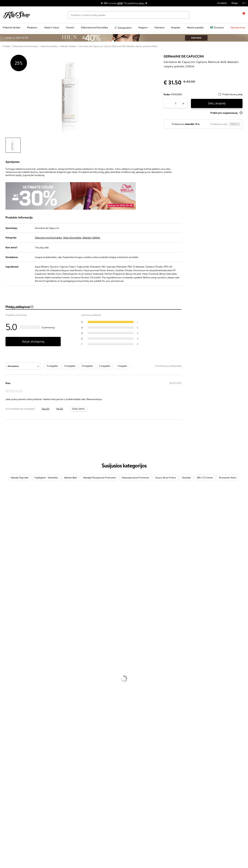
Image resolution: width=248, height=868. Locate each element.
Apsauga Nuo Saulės (10, 691)
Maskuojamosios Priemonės (135, 478)
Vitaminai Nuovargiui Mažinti (15, 734)
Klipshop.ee (92, 796)
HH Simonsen (7, 609)
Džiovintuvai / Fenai (10, 659)
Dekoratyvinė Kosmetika (94, 27)
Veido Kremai (7, 669)
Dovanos (219, 27)
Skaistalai (186, 478)
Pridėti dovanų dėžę (232, 95)
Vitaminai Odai (8, 737)
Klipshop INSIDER (15, 779)
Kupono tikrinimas (55, 786)
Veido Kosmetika (72, 238)
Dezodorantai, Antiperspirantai (16, 687)
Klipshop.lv (92, 789)
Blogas (235, 3)
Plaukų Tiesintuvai (9, 655)
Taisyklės (10, 768)
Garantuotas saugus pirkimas (202, 755)
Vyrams (70, 27)
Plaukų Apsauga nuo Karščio (14, 662)
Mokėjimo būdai (54, 775)
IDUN (3, 619)
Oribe (3, 587)
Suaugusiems (125, 28)
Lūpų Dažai (6, 723)
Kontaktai (222, 3)
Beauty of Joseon (9, 530)
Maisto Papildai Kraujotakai (14, 752)
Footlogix (5, 598)
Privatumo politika (15, 772)
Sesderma (5, 512)
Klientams (52, 764)
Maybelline (6, 527)
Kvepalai (176, 27)
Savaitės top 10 (94, 772)
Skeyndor (5, 573)
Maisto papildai (195, 27)
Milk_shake (6, 498)
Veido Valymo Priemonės (13, 680)
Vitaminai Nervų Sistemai (13, 745)
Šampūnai (5, 641)
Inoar (3, 505)
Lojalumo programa (96, 775)
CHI (2, 602)
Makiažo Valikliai (91, 238)
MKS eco (5, 591)
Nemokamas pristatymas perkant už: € (26, 755)
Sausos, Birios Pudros (166, 478)
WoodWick (6, 537)
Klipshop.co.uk (94, 792)
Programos (93, 764)
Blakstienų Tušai (8, 716)
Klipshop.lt (12, 764)
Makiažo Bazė (71, 478)
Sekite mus (8, 838)
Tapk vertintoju (94, 768)
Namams (159, 27)
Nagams (143, 27)
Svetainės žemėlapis (16, 786)
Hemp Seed (6, 616)
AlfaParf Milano (8, 612)
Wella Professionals (10, 569)
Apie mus (51, 768)
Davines (4, 495)
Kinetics (4, 595)
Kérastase (5, 509)
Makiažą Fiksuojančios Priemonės (99, 478)
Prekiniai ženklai (11, 27)
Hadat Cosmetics (9, 580)
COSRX (4, 545)
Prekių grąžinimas (75, 755)
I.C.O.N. (4, 523)
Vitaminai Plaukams (10, 727)
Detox (3, 741)
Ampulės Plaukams (10, 652)
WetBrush (5, 516)
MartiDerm (6, 534)
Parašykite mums (11, 825)
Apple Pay (11, 775)
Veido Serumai (7, 677)
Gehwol (4, 555)
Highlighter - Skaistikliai (46, 478)
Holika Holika (7, 605)
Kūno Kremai (7, 673)
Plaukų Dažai (6, 666)
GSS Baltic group (96, 785)
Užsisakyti (199, 783)
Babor (3, 502)
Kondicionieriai (8, 645)
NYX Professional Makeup (13, 548)
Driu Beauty (6, 566)
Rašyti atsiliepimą (33, 342)
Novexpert (6, 634)
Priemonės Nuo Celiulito (13, 684)
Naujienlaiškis (197, 764)
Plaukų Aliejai (7, 648)
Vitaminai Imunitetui (11, 748)
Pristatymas (52, 779)
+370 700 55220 (11, 818)
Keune (3, 552)
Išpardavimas (238, 27)
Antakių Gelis (7, 702)
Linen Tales (6, 541)
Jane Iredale (6, 520)
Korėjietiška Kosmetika (12, 695)
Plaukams (32, 27)
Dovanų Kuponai (54, 782)
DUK (8, 782)
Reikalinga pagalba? (13, 815)
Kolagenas (5, 730)
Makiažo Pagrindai (20, 478)
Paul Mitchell (7, 623)
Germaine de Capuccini (184, 56)
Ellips (3, 562)
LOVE (120, 3)
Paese (3, 559)
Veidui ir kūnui (52, 27)
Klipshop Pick (93, 779)
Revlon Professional (10, 584)
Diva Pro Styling (8, 577)
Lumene (4, 630)
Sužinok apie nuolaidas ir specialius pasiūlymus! (214, 768)
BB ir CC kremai (205, 478)
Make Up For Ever (9, 627)
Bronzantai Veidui (228, 478)
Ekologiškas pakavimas (138, 755)
